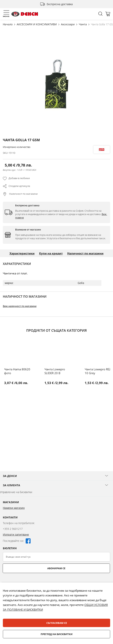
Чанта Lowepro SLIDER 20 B (55, 371)
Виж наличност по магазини (20, 306)
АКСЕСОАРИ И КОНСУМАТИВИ (37, 24)
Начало (8, 24)
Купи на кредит (51, 253)
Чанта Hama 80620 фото (17, 371)
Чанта (83, 24)
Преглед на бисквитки (57, 634)
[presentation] (32, 582)
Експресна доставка (60, 4)
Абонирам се (56, 568)
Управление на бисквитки (16, 492)
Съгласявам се (57, 623)
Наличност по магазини (23, 194)
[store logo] (25, 14)
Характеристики (22, 253)
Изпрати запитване (16, 534)
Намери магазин (14, 508)
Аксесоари (68, 24)
